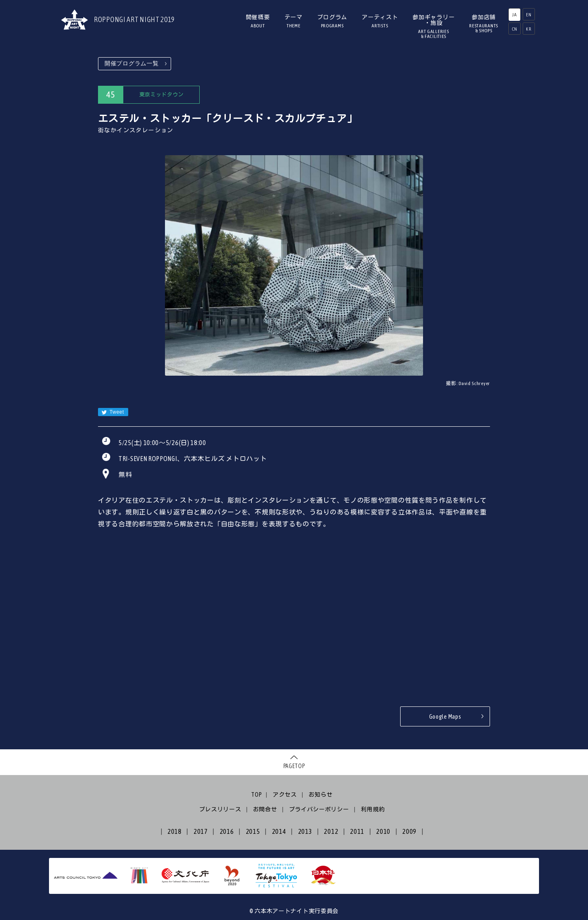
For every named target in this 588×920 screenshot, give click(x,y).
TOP (256, 795)
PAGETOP (294, 766)
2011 (357, 831)
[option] (294, 265)
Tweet (112, 412)
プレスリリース (220, 809)
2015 (253, 831)
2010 (383, 831)
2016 (227, 831)
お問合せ (265, 809)
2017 (201, 831)
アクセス (285, 795)
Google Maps (445, 716)
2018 (175, 831)
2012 (331, 831)
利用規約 (373, 809)
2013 (305, 831)
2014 (279, 831)
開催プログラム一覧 (131, 63)
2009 (409, 831)
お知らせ (321, 795)
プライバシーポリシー (319, 809)
